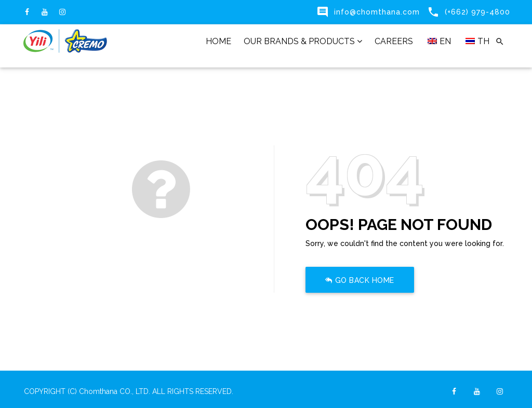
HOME (218, 41)
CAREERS (394, 41)
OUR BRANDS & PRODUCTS (303, 41)
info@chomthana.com (377, 12)
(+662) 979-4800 (477, 12)
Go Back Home (360, 281)
